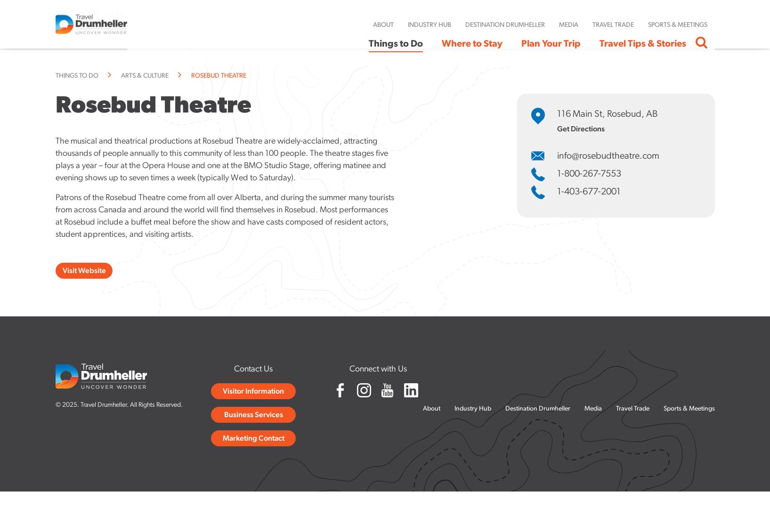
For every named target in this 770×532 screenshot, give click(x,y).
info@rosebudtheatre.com (608, 156)
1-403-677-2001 (589, 192)
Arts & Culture (145, 76)
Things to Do (77, 76)
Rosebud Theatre (219, 76)
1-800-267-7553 (589, 174)
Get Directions (581, 129)
